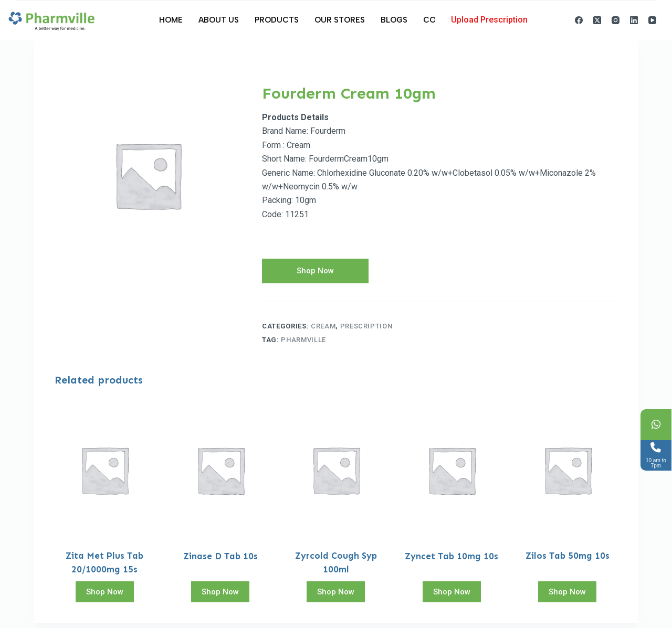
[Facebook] (579, 20)
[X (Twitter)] (597, 20)
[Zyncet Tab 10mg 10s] (451, 474)
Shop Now (315, 273)
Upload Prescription (489, 20)
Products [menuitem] (277, 20)
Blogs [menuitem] (394, 20)
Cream (323, 330)
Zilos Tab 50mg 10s (568, 560)
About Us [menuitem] (219, 20)
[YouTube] (652, 20)
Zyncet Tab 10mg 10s (451, 560)
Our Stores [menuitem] (340, 20)
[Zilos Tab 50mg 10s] (568, 474)
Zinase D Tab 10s (220, 560)
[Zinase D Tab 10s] (220, 474)
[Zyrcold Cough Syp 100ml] (336, 474)
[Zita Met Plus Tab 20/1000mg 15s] (104, 474)
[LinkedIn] (634, 20)
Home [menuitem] (171, 20)
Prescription (366, 330)
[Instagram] (616, 20)
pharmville (303, 344)
